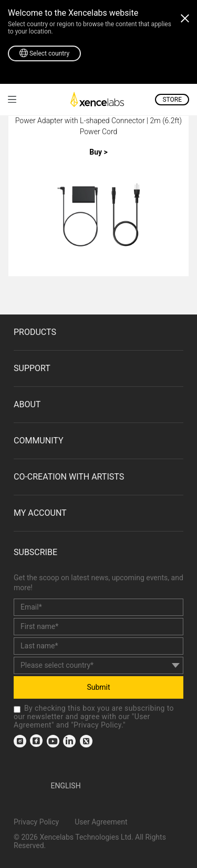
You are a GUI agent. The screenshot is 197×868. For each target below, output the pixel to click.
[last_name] (98, 646)
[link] (12, 99)
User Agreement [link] (101, 822)
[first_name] (98, 627)
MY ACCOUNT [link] (40, 513)
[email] (98, 607)
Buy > (98, 152)
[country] (98, 665)
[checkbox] (17, 709)
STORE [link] (172, 100)
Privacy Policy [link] (97, 725)
